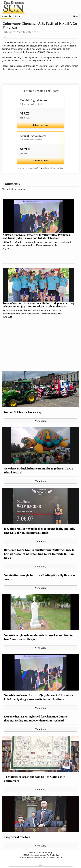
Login (18, 16)
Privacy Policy (47, 853)
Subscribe (7, 16)
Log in (42, 168)
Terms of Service (35, 853)
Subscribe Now (41, 125)
